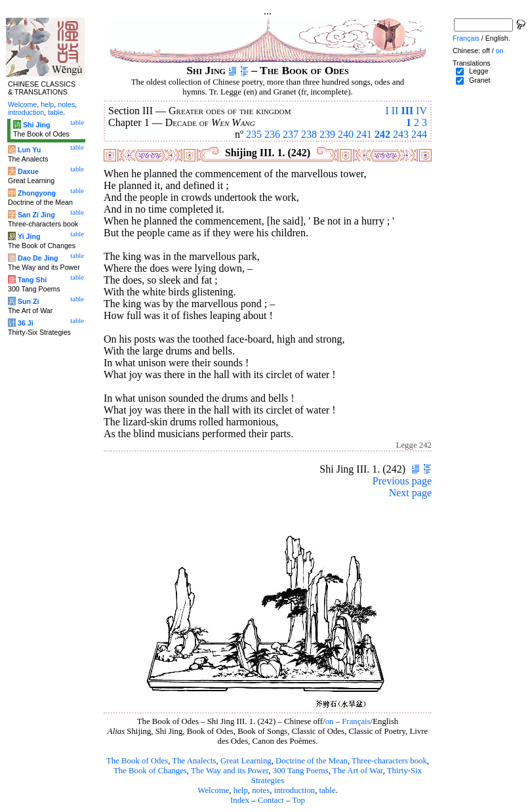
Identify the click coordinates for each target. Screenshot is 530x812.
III (407, 111)
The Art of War (358, 771)
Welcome (213, 790)
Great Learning (246, 761)
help (241, 790)
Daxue (28, 171)
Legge (479, 71)
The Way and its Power (230, 771)
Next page (410, 493)
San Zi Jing (36, 215)
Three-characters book (389, 761)
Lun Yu (29, 150)
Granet (480, 80)
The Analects (194, 761)
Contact (271, 800)
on (330, 721)
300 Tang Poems (301, 771)
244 (419, 134)
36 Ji (26, 323)
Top (298, 800)
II (395, 111)
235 (254, 134)
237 (291, 134)
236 (272, 134)
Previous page (402, 481)
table (328, 790)
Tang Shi (32, 280)
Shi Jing (36, 125)
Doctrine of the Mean (312, 761)
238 (309, 134)
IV (421, 111)
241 (364, 134)
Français (356, 721)
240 (346, 134)
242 (382, 134)
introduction (295, 790)
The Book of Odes (137, 761)
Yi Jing (29, 236)
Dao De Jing (38, 258)
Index (240, 800)
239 (327, 134)
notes (261, 790)
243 (401, 134)
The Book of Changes (150, 771)
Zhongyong (37, 193)
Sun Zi (29, 301)
